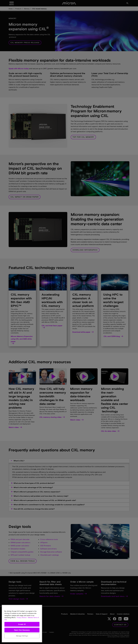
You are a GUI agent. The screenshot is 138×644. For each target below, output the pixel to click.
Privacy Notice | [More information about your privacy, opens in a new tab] (22, 621)
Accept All (22, 628)
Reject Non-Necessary (22, 633)
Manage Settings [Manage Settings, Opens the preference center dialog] (22, 639)
